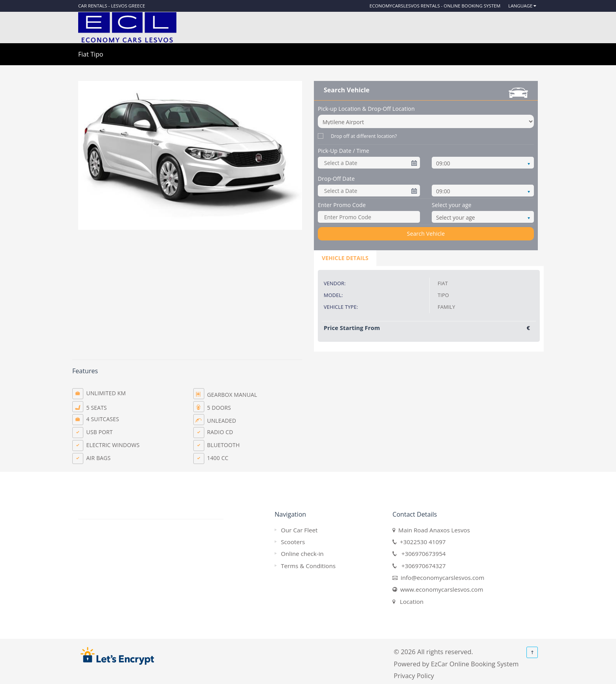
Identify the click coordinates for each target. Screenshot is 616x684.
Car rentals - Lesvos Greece (112, 6)
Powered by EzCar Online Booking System (456, 664)
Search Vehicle (426, 234)
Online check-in (302, 554)
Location (410, 601)
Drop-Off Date (336, 179)
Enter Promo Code (342, 205)
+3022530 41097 (421, 542)
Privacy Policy (414, 676)
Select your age (452, 205)
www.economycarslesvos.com (440, 589)
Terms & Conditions (308, 566)
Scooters (293, 542)
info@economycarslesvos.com (441, 578)
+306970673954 (421, 554)
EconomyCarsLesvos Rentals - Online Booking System (435, 6)
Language (521, 6)
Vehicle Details (345, 258)
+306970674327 (421, 566)
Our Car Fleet (299, 530)
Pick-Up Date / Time (344, 151)
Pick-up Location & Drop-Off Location (366, 109)
